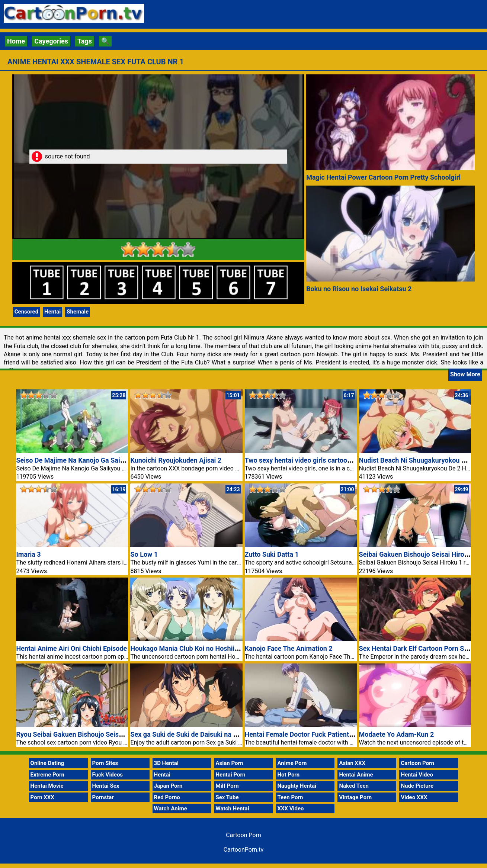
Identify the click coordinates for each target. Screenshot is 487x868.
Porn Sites (105, 763)
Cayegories (51, 41)
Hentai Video (417, 775)
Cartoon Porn (417, 763)
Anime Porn (292, 763)
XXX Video (290, 808)
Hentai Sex (106, 786)
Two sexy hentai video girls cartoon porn (306, 460)
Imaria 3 (28, 554)
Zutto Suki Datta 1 (272, 554)
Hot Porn (288, 775)
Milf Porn (227, 786)
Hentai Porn (231, 775)
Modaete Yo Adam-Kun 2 (397, 734)
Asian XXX (352, 763)
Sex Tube (227, 797)
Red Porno (167, 797)
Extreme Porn (47, 775)
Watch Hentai (233, 808)
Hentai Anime (356, 775)
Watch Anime (171, 808)
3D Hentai (166, 763)
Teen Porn (290, 797)
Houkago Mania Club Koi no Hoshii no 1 (190, 648)
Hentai (52, 312)
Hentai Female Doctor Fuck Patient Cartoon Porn (318, 734)
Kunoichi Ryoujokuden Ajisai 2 (176, 460)
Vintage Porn (355, 797)
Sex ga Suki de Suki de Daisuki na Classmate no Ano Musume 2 (226, 734)
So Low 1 (144, 554)
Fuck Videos (108, 775)
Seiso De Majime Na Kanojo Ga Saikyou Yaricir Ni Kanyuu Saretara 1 (118, 460)
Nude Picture (417, 786)
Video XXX (414, 797)
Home (16, 41)
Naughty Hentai (297, 786)
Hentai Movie (47, 786)
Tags (85, 41)
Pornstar (103, 797)
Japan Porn (168, 786)
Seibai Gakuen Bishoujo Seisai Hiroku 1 (418, 554)
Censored (26, 312)
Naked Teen (354, 786)
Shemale (78, 312)
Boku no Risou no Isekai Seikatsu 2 (359, 289)
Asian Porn (230, 763)
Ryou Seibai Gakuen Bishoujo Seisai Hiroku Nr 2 (88, 734)
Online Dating (47, 763)
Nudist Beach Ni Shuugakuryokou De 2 (417, 460)
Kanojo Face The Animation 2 (289, 648)
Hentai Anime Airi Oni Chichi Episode (71, 648)
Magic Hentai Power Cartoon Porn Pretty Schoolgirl (383, 177)
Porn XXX (42, 797)
